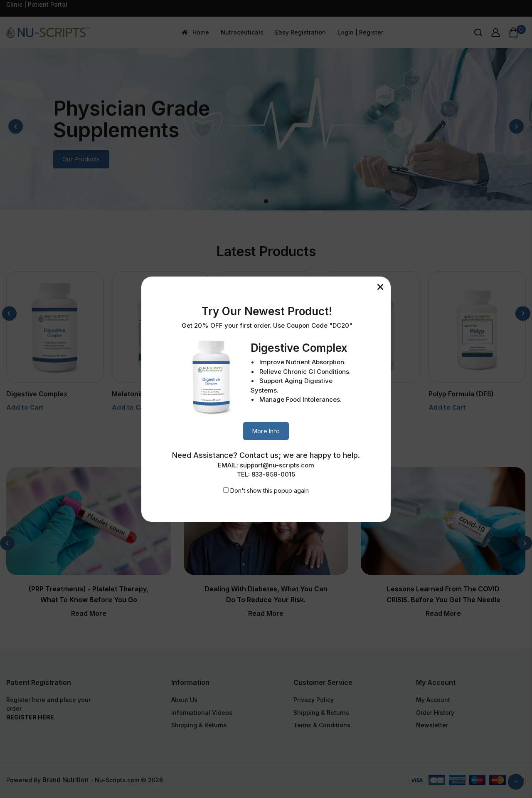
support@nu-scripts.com (277, 465)
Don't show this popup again (270, 490)
